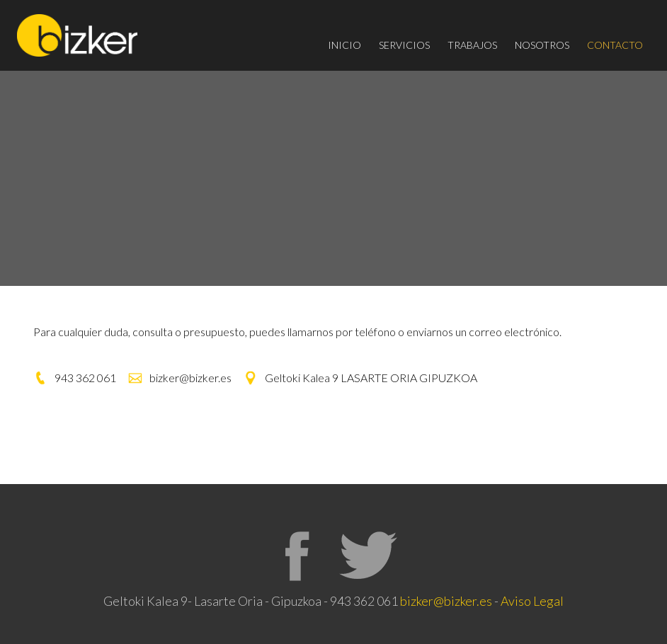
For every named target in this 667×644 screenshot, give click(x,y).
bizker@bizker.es (446, 601)
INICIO (344, 45)
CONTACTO (615, 45)
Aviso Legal (532, 601)
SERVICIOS (404, 45)
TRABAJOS (472, 45)
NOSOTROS (542, 45)
